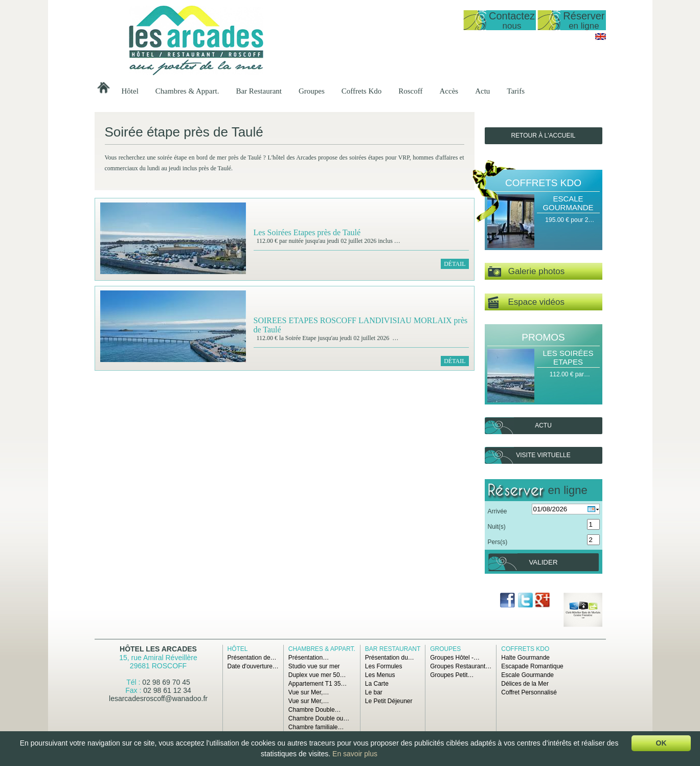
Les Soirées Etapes (568, 357)
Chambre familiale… (316, 727)
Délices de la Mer (525, 684)
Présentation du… (390, 658)
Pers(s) (498, 542)
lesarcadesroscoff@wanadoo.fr (158, 699)
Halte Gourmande (525, 658)
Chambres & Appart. (187, 91)
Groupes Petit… (452, 675)
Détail (455, 264)
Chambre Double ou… (319, 718)
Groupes (312, 91)
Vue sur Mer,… (309, 692)
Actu (482, 91)
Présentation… (309, 658)
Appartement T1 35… (318, 684)
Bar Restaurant (259, 91)
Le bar (374, 692)
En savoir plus (355, 754)
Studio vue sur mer (314, 666)
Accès (449, 91)
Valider (543, 562)
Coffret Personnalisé (529, 692)
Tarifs (516, 91)
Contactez (512, 20)
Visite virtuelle (543, 455)
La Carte (377, 684)
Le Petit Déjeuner (389, 701)
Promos (543, 337)
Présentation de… (252, 658)
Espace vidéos (526, 302)
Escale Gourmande (568, 203)
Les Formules (384, 666)
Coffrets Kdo (362, 91)
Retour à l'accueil (543, 136)
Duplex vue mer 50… (317, 675)
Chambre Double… (315, 710)
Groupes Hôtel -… (455, 658)
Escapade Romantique (532, 666)
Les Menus (380, 675)
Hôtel (130, 91)
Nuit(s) (497, 527)
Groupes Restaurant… (461, 666)
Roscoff (410, 91)
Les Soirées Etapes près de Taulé (307, 232)
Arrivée (498, 511)
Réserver (584, 20)
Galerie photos (526, 272)
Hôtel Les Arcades (158, 649)
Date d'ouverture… (253, 666)
